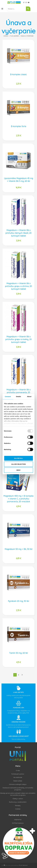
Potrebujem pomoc (18, 774)
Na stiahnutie (18, 777)
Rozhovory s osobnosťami (18, 802)
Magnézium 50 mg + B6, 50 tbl (18, 549)
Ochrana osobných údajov (18, 784)
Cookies (18, 809)
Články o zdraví (18, 799)
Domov (6, 36)
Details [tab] (19, 396)
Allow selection (18, 464)
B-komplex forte (19, 126)
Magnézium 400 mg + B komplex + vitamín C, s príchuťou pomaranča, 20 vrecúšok (18, 499)
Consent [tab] (8, 396)
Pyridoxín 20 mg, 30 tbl (18, 601)
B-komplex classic (18, 74)
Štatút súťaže (18, 781)
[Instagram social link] (26, 2)
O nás (18, 771)
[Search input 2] (16, 9)
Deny (19, 470)
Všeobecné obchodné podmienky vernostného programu (18, 789)
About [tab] (29, 396)
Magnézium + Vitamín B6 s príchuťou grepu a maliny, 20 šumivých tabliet (19, 339)
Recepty (18, 806)
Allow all (19, 458)
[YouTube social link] (29, 2)
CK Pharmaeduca (18, 823)
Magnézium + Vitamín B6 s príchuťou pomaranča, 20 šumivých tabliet (18, 392)
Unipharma (18, 820)
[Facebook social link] (24, 2)
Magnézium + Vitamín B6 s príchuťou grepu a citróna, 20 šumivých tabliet (18, 286)
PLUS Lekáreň (15, 36)
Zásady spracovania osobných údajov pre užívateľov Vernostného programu (18, 794)
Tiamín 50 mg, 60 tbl (18, 653)
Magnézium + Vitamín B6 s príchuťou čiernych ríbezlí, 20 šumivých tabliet (18, 233)
